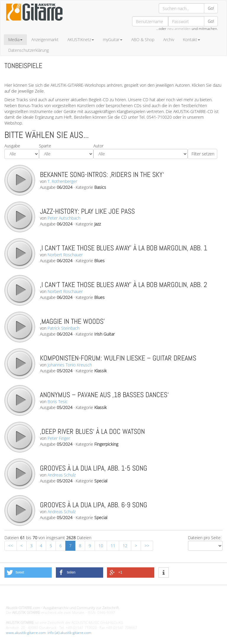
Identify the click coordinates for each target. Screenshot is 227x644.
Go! (211, 8)
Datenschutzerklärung (29, 50)
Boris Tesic (58, 401)
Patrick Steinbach (64, 328)
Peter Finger (59, 438)
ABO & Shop (143, 40)
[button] (28, 573)
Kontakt (192, 40)
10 (101, 546)
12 (125, 546)
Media (15, 40)
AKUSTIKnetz (81, 40)
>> (147, 546)
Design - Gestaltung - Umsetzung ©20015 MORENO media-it (55, 598)
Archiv (169, 40)
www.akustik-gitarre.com (26, 633)
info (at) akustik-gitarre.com (69, 633)
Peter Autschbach (64, 218)
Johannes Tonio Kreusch (70, 365)
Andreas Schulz (62, 475)
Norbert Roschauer (65, 255)
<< (11, 546)
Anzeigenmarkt (45, 40)
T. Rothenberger (62, 181)
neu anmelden (179, 29)
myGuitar (113, 40)
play (20, 180)
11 (113, 546)
